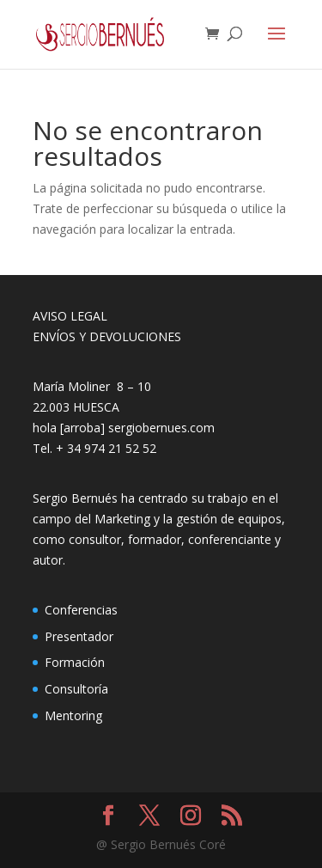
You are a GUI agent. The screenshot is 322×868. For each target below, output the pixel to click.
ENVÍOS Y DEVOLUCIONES (107, 336)
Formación (75, 662)
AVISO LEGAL (70, 316)
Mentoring (73, 715)
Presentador (79, 636)
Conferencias (81, 610)
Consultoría (76, 689)
